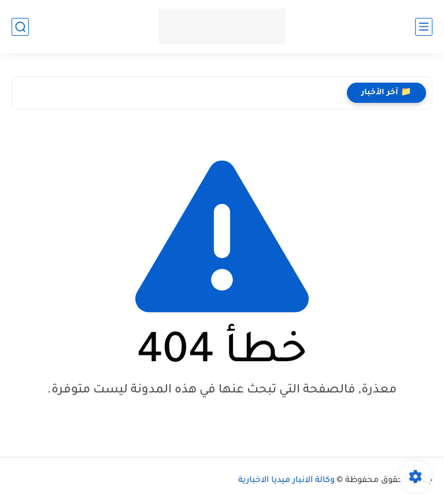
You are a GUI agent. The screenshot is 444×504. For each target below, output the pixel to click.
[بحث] (20, 27)
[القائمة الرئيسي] (424, 27)
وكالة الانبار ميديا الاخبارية (286, 481)
